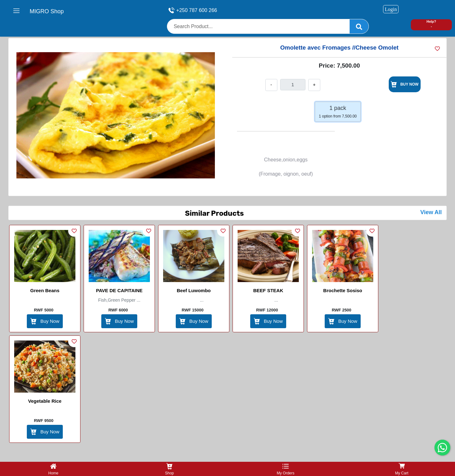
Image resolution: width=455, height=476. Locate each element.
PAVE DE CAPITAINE (119, 290)
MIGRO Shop (47, 11)
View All (431, 212)
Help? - (431, 24)
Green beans (45, 290)
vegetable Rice (45, 401)
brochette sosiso (343, 290)
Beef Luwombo (194, 290)
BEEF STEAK (268, 290)
